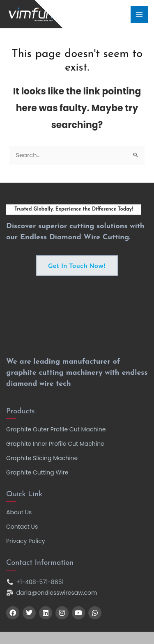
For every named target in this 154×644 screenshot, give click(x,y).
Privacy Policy (26, 541)
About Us (19, 512)
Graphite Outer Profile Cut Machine (56, 429)
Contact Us (22, 527)
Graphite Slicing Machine (42, 458)
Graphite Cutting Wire (37, 472)
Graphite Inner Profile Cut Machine (55, 444)
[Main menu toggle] (139, 14)
